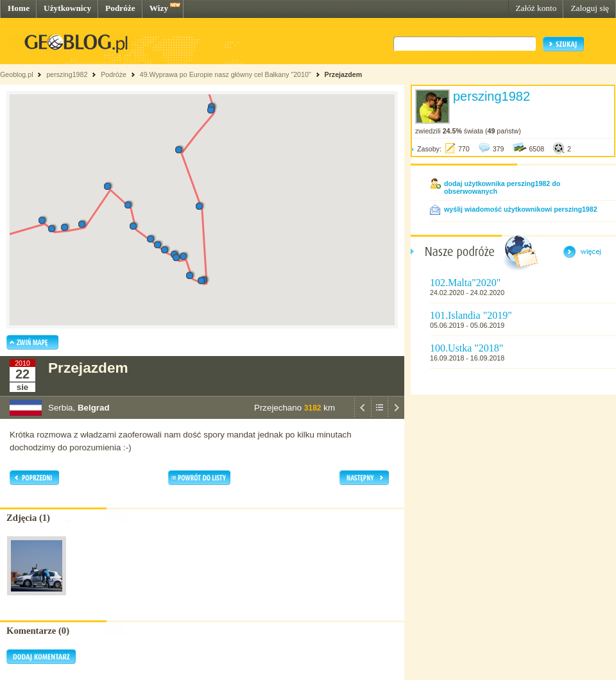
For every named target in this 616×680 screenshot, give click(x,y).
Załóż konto (536, 8)
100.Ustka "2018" (466, 348)
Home (19, 8)
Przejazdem (344, 74)
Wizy (159, 8)
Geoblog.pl (17, 74)
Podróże (120, 8)
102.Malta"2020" (465, 283)
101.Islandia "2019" (471, 315)
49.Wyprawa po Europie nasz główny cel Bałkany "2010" (227, 74)
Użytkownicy (67, 8)
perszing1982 (67, 74)
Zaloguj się (590, 8)
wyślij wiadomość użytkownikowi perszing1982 (521, 209)
